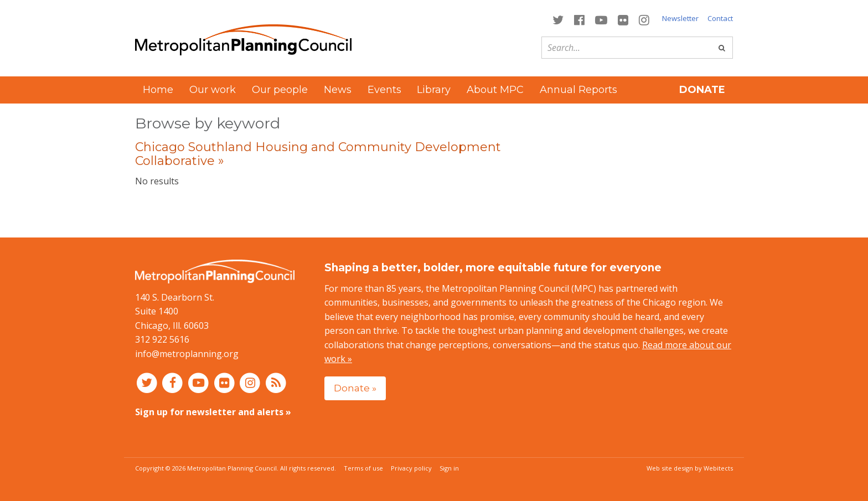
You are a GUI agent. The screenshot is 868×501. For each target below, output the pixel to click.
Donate (702, 90)
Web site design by (690, 468)
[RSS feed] (276, 383)
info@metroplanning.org (187, 354)
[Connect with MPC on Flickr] (623, 19)
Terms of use (363, 468)
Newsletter (680, 18)
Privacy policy (411, 468)
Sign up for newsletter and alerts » (213, 412)
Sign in (449, 468)
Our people (280, 90)
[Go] (722, 48)
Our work (213, 90)
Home (158, 90)
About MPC (495, 90)
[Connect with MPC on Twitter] (558, 19)
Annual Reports (578, 90)
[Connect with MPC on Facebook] (579, 19)
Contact (720, 18)
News (338, 90)
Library (434, 90)
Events (384, 90)
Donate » (355, 388)
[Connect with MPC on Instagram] (644, 19)
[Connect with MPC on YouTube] (601, 19)
